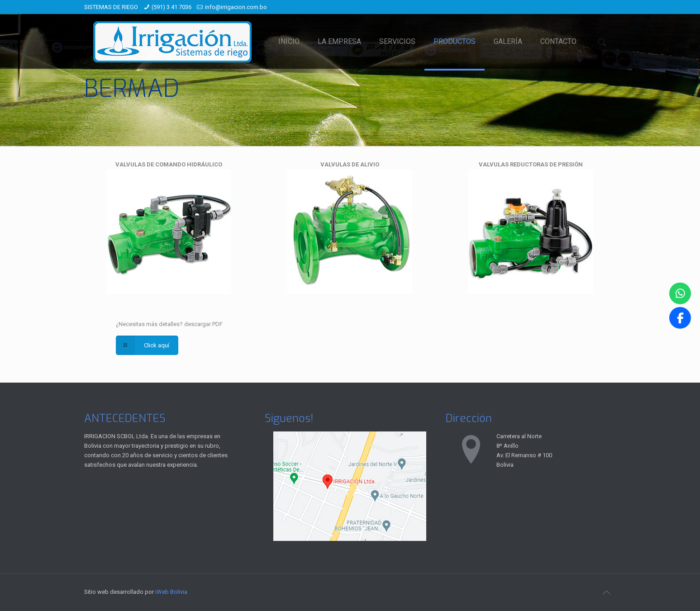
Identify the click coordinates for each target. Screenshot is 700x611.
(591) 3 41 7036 (171, 7)
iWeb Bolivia (171, 592)
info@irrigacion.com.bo (236, 7)
